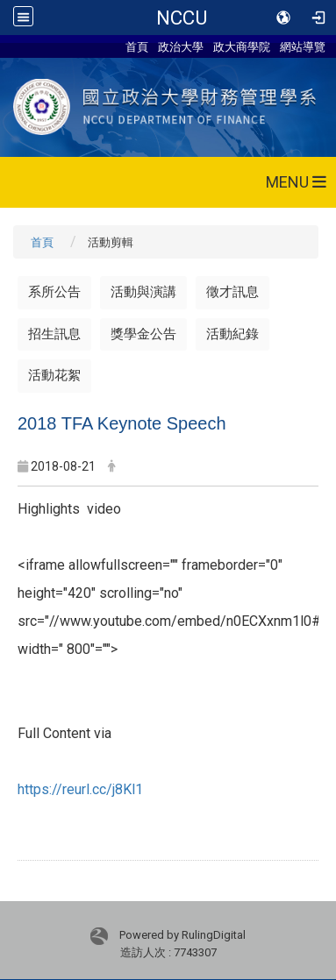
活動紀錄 (232, 334)
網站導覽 (303, 46)
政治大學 (181, 46)
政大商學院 (242, 46)
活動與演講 (143, 292)
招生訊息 (54, 334)
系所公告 (54, 292)
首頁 (137, 46)
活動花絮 (54, 375)
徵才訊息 (232, 292)
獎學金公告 (143, 334)
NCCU (182, 18)
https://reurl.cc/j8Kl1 (80, 789)
